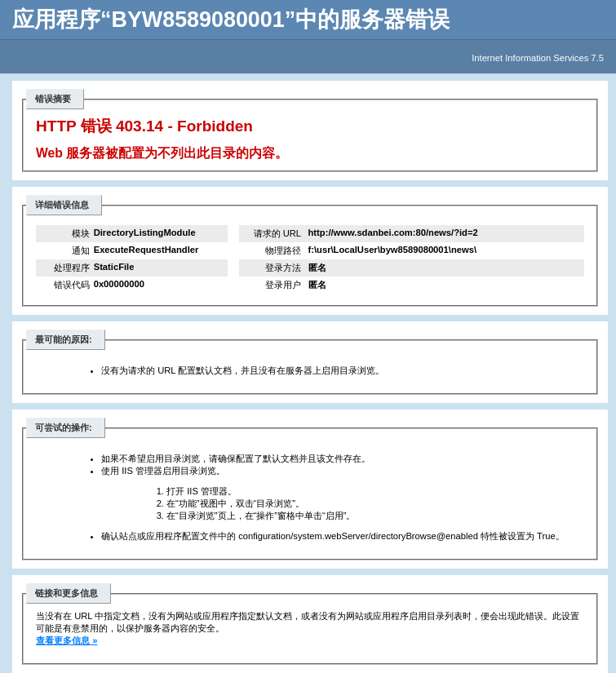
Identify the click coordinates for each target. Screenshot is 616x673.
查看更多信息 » (66, 640)
